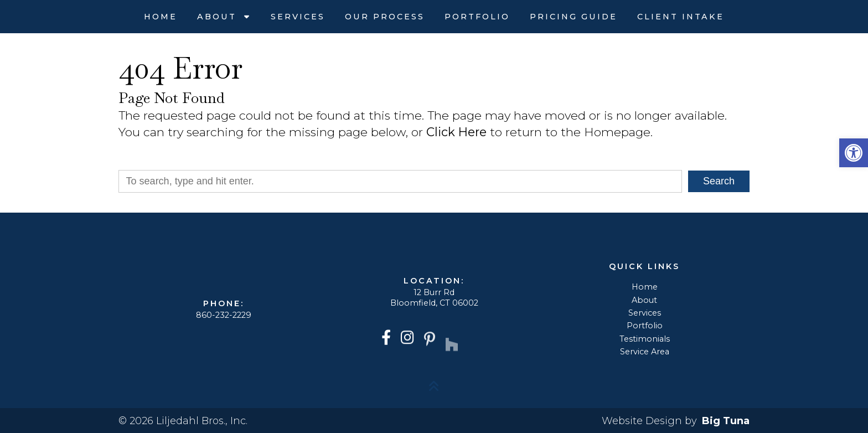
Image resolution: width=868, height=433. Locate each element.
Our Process (385, 17)
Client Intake (681, 17)
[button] (854, 153)
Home (161, 17)
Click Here (456, 132)
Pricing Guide (573, 17)
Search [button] (719, 181)
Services (298, 17)
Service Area (645, 352)
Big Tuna (726, 421)
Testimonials (645, 339)
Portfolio (477, 17)
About (219, 17)
